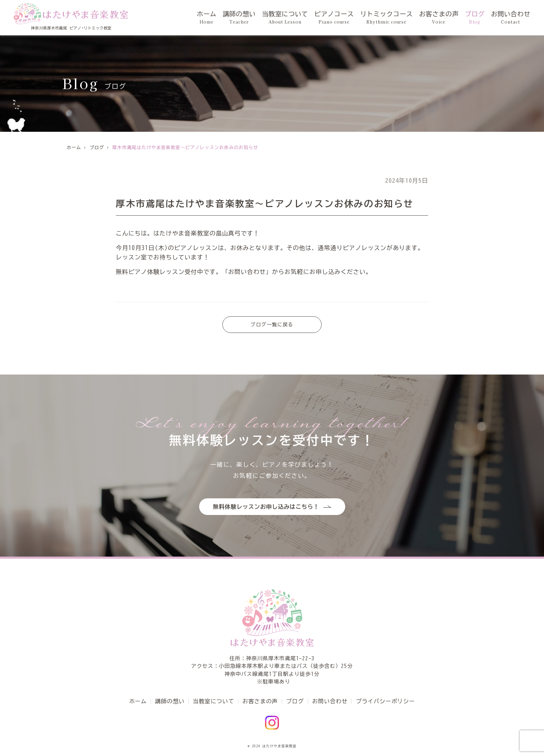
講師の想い (239, 18)
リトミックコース (386, 18)
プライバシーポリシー (385, 701)
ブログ (475, 18)
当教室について (285, 18)
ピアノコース (334, 18)
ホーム (207, 18)
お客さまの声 (439, 18)
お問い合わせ (511, 18)
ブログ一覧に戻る (272, 325)
